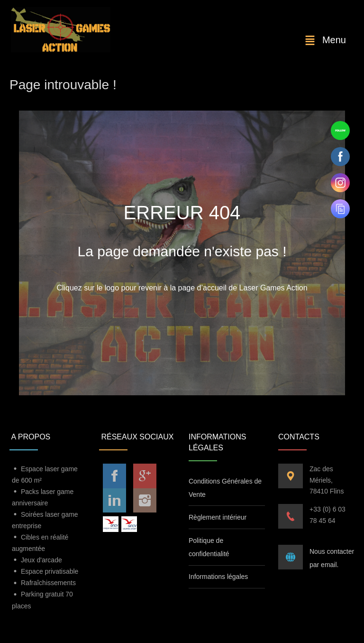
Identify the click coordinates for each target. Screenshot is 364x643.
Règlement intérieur (218, 517)
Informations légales (218, 577)
